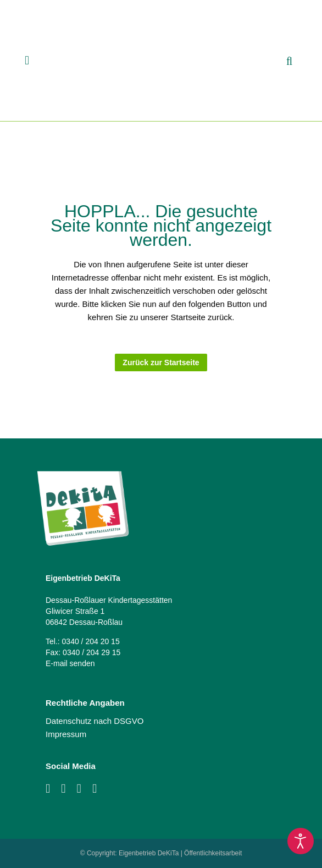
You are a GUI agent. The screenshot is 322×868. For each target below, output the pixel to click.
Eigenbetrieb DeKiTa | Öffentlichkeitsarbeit (180, 853)
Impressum (66, 734)
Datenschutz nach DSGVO (95, 721)
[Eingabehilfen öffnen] (301, 841)
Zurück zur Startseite (161, 362)
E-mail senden (70, 663)
